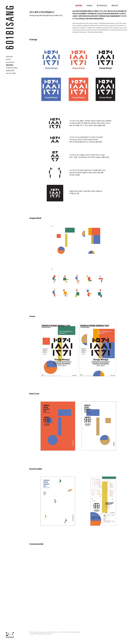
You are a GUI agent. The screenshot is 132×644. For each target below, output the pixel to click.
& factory (102, 6)
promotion (10, 62)
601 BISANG (10, 27)
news (89, 6)
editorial (9, 57)
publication (10, 71)
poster (8, 59)
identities (10, 65)
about (115, 6)
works (79, 6)
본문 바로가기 (0, 0)
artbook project (12, 68)
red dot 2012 (11, 73)
